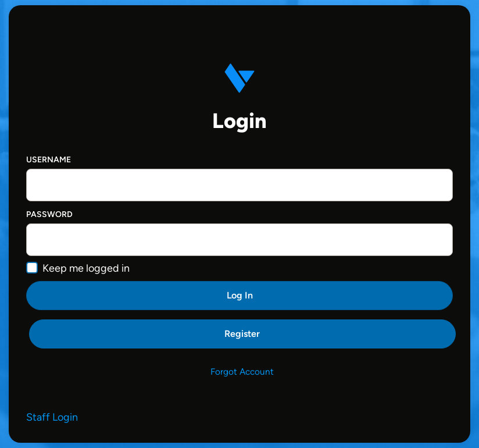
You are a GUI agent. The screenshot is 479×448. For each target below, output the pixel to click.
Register (242, 334)
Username (49, 160)
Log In (240, 295)
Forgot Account (242, 371)
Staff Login (52, 417)
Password (49, 214)
